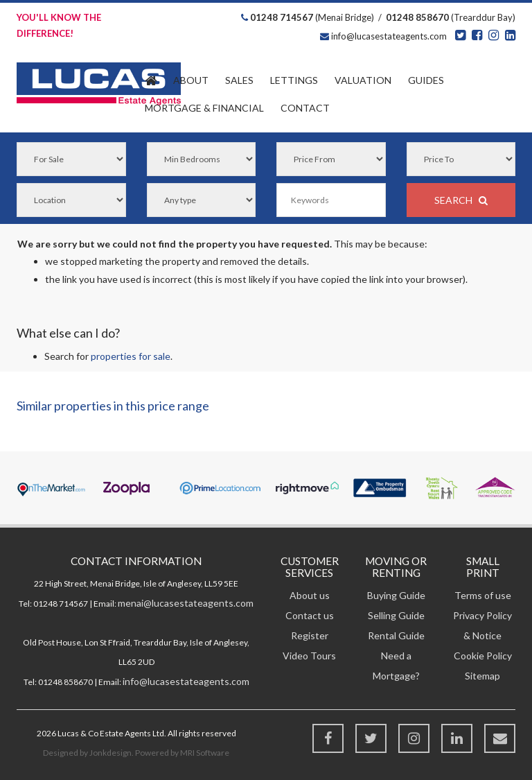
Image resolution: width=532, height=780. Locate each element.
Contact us (310, 615)
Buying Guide (396, 595)
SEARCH (461, 200)
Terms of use (483, 595)
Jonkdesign (110, 753)
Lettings (294, 80)
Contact (305, 108)
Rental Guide (396, 635)
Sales (239, 80)
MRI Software (205, 753)
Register (310, 635)
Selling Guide (396, 615)
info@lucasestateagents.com (388, 36)
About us (310, 595)
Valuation (363, 80)
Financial (204, 108)
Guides (426, 80)
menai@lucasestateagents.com (186, 603)
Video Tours (309, 656)
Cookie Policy (483, 656)
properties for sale (131, 356)
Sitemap (482, 676)
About (191, 80)
